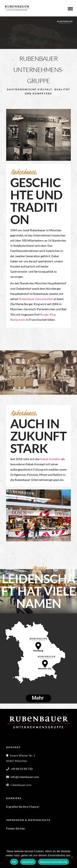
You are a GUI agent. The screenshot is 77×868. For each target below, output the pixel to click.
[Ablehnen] (72, 857)
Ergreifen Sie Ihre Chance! (23, 807)
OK (14, 862)
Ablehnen (28, 862)
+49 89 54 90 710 (22, 769)
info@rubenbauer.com (25, 777)
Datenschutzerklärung (53, 862)
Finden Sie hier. (16, 828)
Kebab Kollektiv (50, 459)
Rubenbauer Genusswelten (36, 299)
